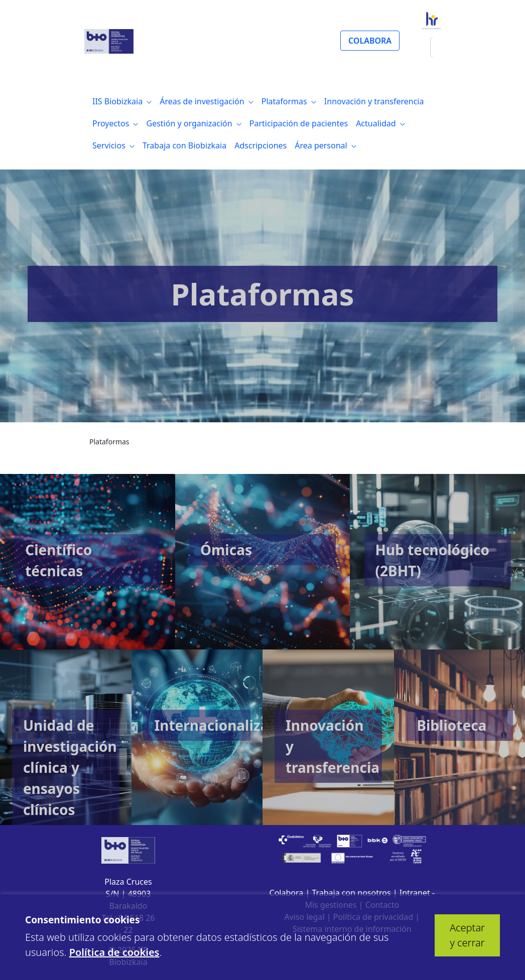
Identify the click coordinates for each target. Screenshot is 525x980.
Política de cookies (114, 952)
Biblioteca (451, 725)
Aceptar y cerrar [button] (467, 935)
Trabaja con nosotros (351, 893)
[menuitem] (122, 101)
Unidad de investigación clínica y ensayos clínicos (70, 767)
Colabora (287, 893)
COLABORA (370, 41)
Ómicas (226, 550)
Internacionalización (226, 725)
